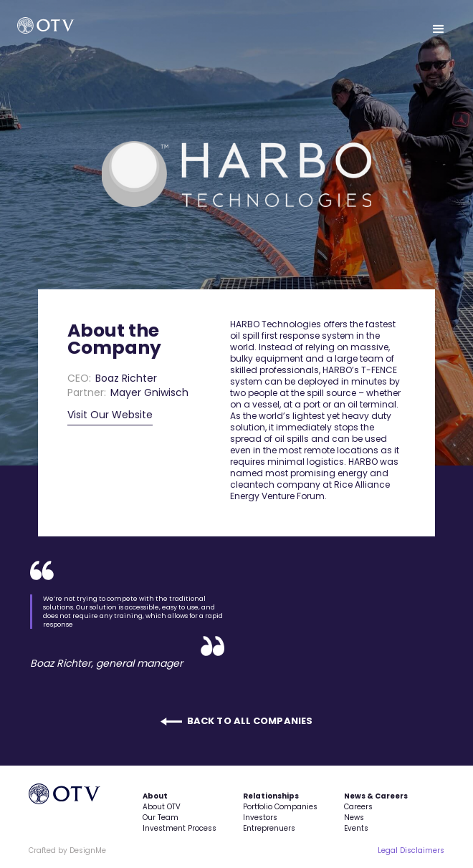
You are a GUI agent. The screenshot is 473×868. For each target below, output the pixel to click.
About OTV (162, 807)
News (354, 818)
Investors (260, 818)
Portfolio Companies (280, 807)
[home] (68, 25)
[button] (439, 29)
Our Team (161, 818)
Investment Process (180, 828)
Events (356, 828)
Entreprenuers (269, 828)
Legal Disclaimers (411, 850)
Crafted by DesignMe (67, 850)
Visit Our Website (110, 415)
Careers (358, 807)
